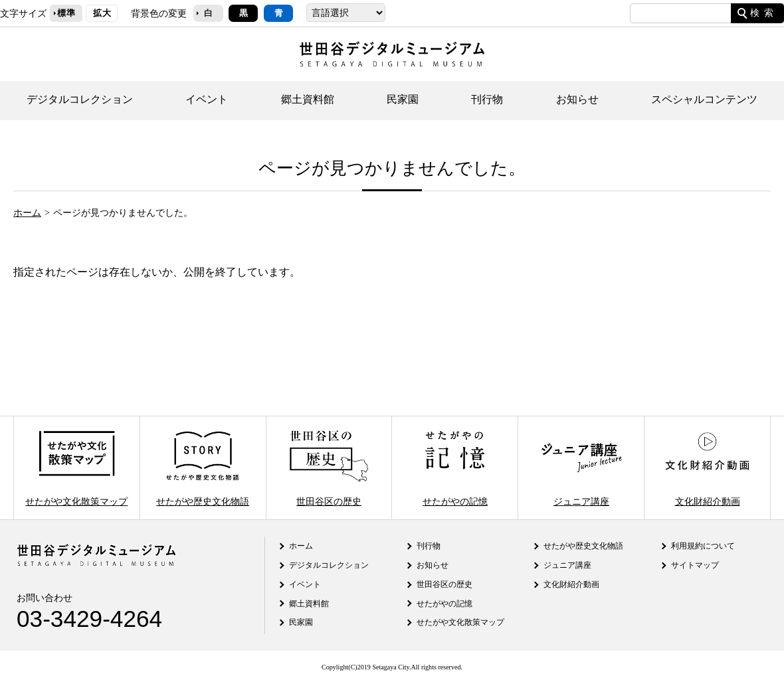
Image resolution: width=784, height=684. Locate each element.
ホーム (27, 213)
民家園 (403, 99)
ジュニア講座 (581, 468)
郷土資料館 (308, 99)
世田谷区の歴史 (329, 468)
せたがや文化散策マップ (76, 468)
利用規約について (703, 546)
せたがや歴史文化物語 (203, 468)
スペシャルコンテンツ (704, 99)
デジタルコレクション (80, 99)
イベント (207, 99)
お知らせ (577, 99)
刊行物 (487, 99)
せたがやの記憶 (455, 468)
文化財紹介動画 (707, 468)
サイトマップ (695, 565)
